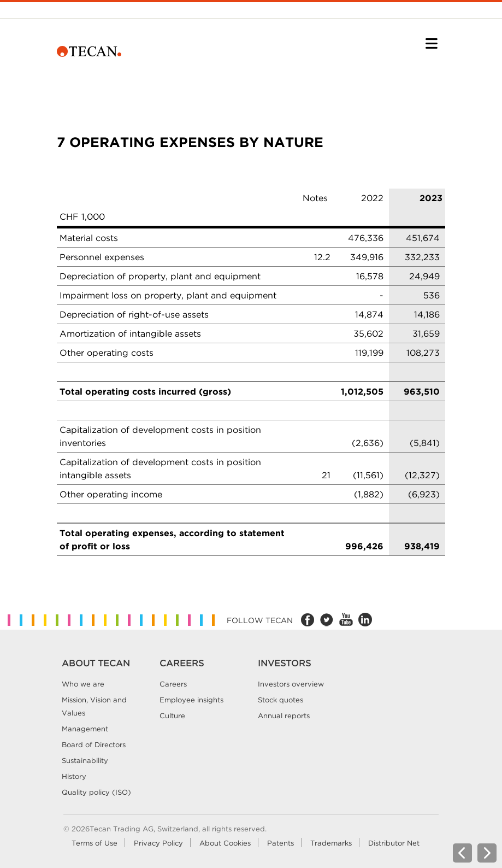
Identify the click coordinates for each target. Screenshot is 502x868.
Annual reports (284, 715)
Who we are (83, 684)
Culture (172, 715)
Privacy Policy (158, 843)
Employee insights (191, 700)
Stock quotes (280, 700)
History (74, 776)
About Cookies (225, 843)
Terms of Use (95, 843)
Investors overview (291, 684)
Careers (173, 684)
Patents (280, 843)
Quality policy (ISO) (96, 792)
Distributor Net (394, 843)
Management (85, 729)
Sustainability (85, 760)
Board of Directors (94, 744)
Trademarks (331, 843)
